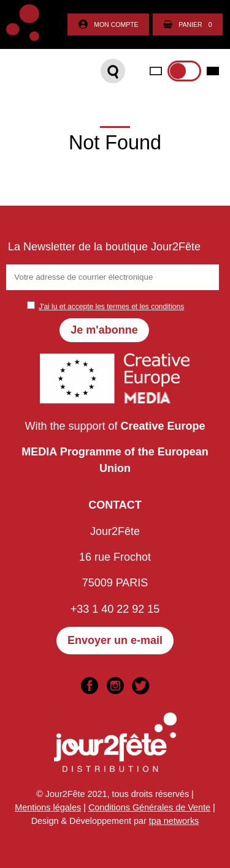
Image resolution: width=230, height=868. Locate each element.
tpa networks (174, 821)
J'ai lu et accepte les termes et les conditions (111, 307)
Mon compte (108, 25)
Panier (187, 25)
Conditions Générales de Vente (149, 807)
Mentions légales (48, 807)
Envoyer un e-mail (115, 640)
